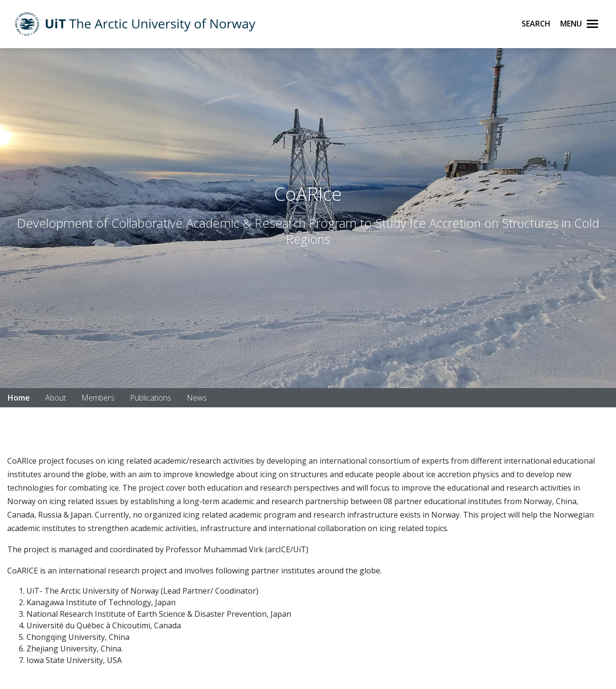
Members (98, 398)
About (56, 398)
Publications (151, 398)
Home (19, 398)
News (197, 398)
